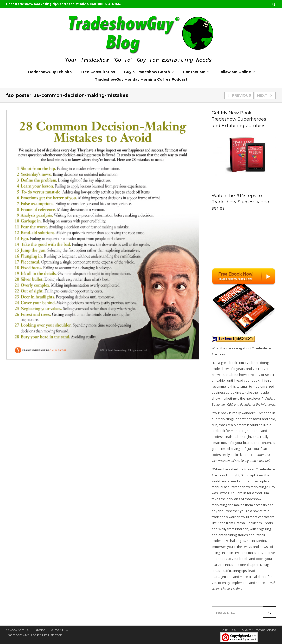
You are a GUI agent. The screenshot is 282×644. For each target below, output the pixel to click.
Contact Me (194, 72)
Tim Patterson (52, 635)
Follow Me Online (235, 72)
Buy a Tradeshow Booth (147, 72)
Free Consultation (98, 72)
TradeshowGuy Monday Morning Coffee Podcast (141, 79)
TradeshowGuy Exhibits (49, 72)
